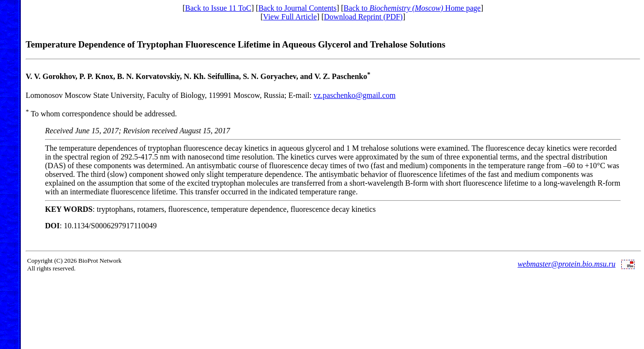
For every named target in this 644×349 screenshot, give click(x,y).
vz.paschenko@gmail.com (354, 95)
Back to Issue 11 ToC (218, 8)
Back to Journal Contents (298, 8)
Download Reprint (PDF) (363, 17)
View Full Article (290, 17)
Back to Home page (412, 8)
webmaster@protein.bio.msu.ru (567, 264)
